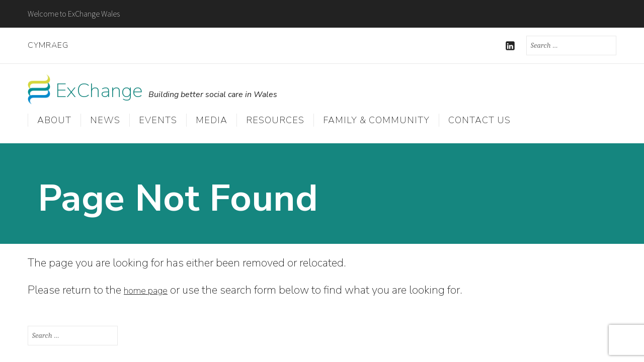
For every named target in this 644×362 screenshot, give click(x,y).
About (54, 122)
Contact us (479, 122)
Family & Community (376, 122)
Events (158, 122)
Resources (275, 122)
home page (151, 289)
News (105, 122)
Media (212, 122)
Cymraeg (48, 45)
